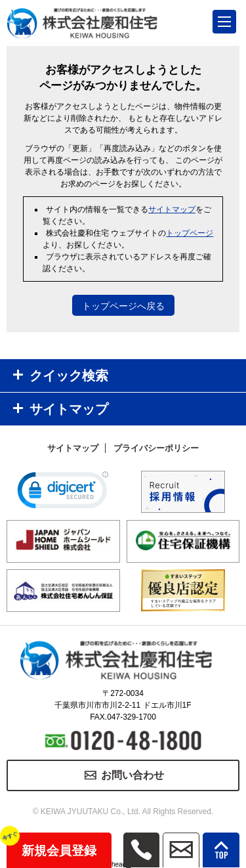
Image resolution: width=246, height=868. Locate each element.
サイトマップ (172, 209)
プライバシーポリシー (156, 448)
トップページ (190, 233)
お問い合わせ (133, 775)
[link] (63, 493)
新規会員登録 (51, 845)
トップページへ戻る (123, 306)
